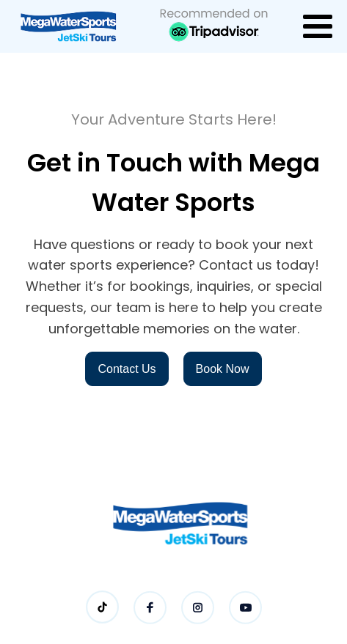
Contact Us (127, 369)
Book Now (223, 369)
